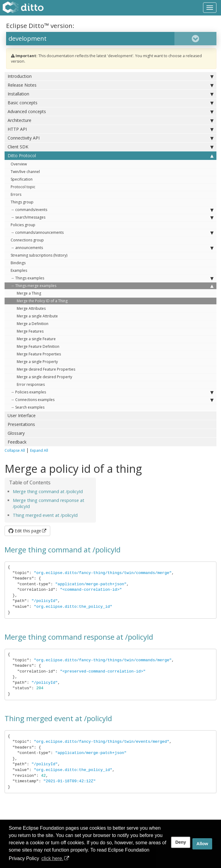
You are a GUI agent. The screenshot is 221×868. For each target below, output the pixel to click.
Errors (16, 194)
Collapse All (15, 450)
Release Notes (111, 85)
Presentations (21, 424)
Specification (22, 179)
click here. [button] (52, 858)
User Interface (22, 415)
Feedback (17, 442)
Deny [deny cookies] (181, 842)
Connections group (27, 240)
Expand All (39, 450)
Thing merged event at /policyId (45, 515)
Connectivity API (111, 138)
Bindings (18, 263)
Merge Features (30, 331)
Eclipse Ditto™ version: (40, 26)
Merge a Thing (29, 293)
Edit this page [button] (25, 531)
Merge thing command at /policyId (48, 491)
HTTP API (111, 129)
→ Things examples (112, 278)
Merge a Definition (33, 324)
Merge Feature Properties (39, 354)
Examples (19, 270)
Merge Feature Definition (38, 346)
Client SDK (111, 147)
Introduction (111, 76)
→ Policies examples (112, 392)
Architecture (111, 120)
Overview (19, 164)
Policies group (23, 225)
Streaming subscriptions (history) (39, 255)
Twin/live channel (25, 172)
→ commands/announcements (112, 233)
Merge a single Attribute (37, 316)
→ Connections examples (112, 400)
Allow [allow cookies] (202, 844)
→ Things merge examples (112, 286)
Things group (22, 202)
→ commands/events (112, 210)
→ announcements (112, 248)
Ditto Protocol (111, 156)
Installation (111, 94)
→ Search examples (28, 407)
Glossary (16, 433)
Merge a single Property (37, 362)
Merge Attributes (31, 308)
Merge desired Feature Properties (46, 369)
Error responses (31, 384)
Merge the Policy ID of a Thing (42, 301)
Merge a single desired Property (44, 377)
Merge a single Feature (36, 339)
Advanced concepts (111, 112)
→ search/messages (112, 217)
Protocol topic (23, 187)
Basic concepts (111, 103)
